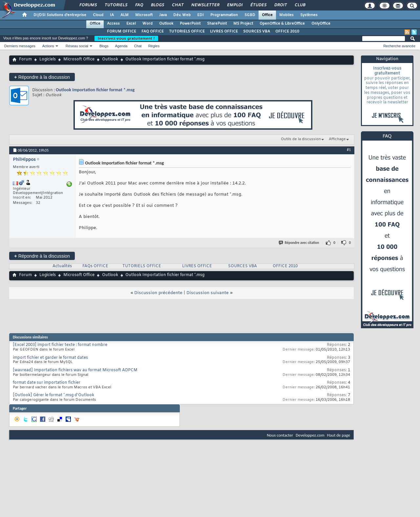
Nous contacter (280, 435)
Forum (25, 59)
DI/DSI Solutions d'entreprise (60, 15)
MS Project (243, 24)
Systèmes (309, 15)
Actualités (62, 266)
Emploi (234, 5)
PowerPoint (190, 24)
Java (163, 15)
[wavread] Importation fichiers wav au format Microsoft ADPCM (75, 370)
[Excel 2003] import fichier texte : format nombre (60, 345)
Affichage (337, 139)
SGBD (250, 15)
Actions (48, 46)
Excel (131, 24)
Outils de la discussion (301, 139)
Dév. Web (182, 15)
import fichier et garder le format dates (50, 358)
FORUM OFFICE (122, 32)
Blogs (157, 5)
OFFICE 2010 (287, 32)
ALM (125, 15)
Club (300, 5)
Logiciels (48, 59)
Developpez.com (310, 435)
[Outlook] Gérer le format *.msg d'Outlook (53, 395)
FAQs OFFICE (95, 266)
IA (112, 15)
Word (147, 24)
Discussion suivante (208, 293)
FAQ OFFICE (153, 32)
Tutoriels (116, 5)
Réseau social (77, 46)
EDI (200, 15)
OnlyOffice (321, 24)
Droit (280, 5)
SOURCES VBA (257, 32)
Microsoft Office (79, 59)
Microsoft (144, 15)
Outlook (166, 24)
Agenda (121, 46)
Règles (154, 46)
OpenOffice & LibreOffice (282, 24)
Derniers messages (20, 46)
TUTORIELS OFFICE (187, 32)
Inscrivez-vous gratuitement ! (126, 38)
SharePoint (217, 24)
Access (113, 24)
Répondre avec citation (299, 243)
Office (267, 15)
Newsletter (205, 5)
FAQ (139, 5)
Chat (177, 5)
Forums (88, 5)
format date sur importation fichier (47, 383)
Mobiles (286, 15)
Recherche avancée (399, 46)
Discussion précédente (158, 293)
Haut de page (339, 435)
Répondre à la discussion (42, 77)
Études (258, 5)
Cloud (98, 15)
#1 (349, 150)
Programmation (224, 15)
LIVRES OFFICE (224, 32)
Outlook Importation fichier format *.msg (95, 90)
